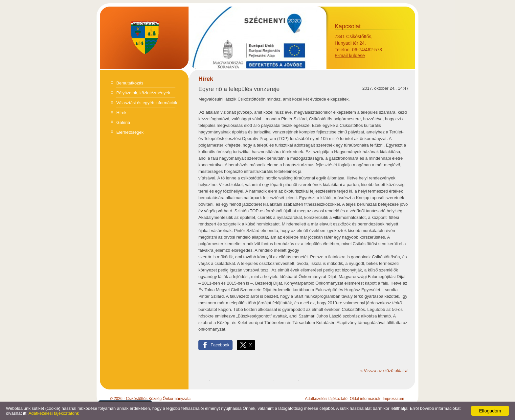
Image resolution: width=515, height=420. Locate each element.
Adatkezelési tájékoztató (326, 399)
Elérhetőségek (130, 132)
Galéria (123, 122)
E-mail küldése (350, 56)
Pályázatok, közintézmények (143, 93)
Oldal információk (365, 399)
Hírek (121, 113)
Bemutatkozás (130, 83)
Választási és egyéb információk (147, 103)
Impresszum (393, 399)
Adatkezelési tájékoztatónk (54, 413)
